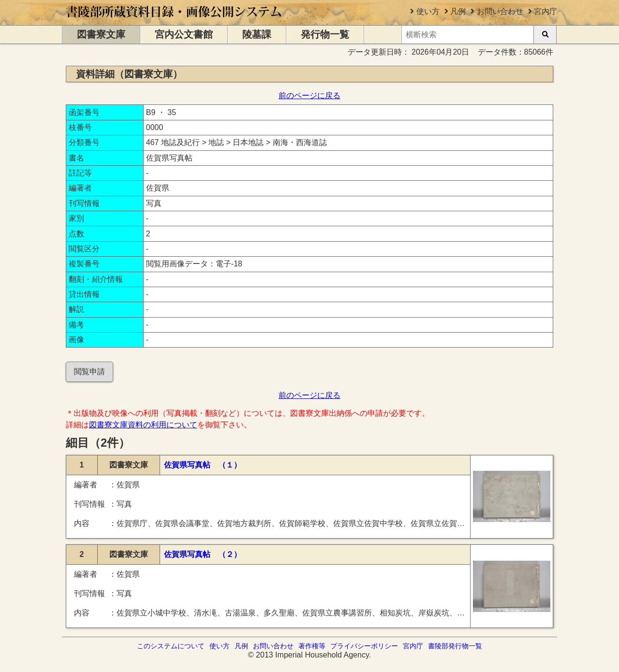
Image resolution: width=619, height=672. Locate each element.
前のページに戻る (309, 95)
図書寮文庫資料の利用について (143, 425)
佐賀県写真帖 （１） (203, 465)
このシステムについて (171, 646)
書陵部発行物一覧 (455, 646)
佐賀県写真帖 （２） (203, 554)
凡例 (458, 11)
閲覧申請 (89, 372)
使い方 (428, 11)
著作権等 (312, 646)
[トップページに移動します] (174, 21)
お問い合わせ (500, 11)
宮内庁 (545, 11)
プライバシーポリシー (364, 646)
